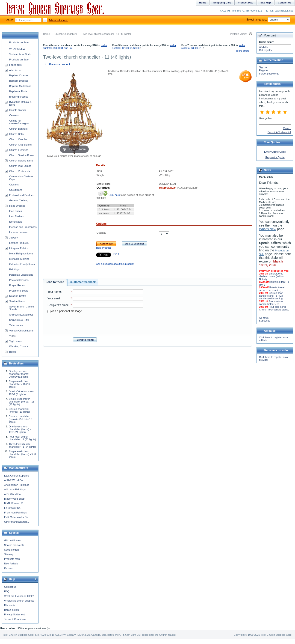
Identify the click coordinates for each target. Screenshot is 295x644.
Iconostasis (16, 222)
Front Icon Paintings (15, 513)
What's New (268, 229)
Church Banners (18, 129)
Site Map (266, 3)
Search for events (14, 545)
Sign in (263, 67)
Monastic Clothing (19, 259)
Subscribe (265, 321)
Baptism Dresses (19, 81)
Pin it (116, 254)
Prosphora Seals (19, 291)
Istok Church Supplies (16, 476)
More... (287, 128)
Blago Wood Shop (14, 499)
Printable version (239, 34)
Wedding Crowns (19, 346)
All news (264, 318)
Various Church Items (21, 331)
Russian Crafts (18, 296)
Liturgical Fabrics (19, 248)
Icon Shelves (16, 216)
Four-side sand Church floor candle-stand (274, 308)
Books (13, 352)
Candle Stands (18, 110)
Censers (14, 115)
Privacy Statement (14, 614)
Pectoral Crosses (19, 280)
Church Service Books (22, 155)
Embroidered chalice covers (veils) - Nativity (272, 276)
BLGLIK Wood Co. (15, 503)
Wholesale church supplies (19, 601)
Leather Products (19, 243)
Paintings (14, 269)
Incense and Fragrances (23, 227)
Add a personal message (65, 311)
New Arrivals (11, 563)
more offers (243, 51)
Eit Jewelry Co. (13, 508)
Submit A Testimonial (279, 132)
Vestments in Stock (20, 54)
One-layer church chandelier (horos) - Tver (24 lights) (20, 429)
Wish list (264, 47)
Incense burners (18, 232)
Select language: (268, 20)
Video (12, 336)
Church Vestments (20, 171)
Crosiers (14, 185)
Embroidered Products (22, 195)
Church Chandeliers (66, 34)
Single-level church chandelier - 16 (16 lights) (19, 384)
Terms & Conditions (15, 619)
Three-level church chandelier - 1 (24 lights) (22, 445)
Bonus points (12, 610)
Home (46, 34)
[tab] (55, 282)
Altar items (15, 70)
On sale (9, 568)
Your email (54, 298)
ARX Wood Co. (13, 494)
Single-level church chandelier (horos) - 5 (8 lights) (22, 454)
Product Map (246, 3)
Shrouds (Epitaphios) (21, 315)
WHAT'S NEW (17, 49)
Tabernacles (16, 325)
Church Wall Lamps (20, 166)
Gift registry (265, 50)
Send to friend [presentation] (55, 282)
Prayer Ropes (17, 285)
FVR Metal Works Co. (16, 517)
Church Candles (18, 139)
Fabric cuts (15, 65)
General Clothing (19, 200)
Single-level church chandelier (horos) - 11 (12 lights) (22, 402)
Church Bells (16, 134)
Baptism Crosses (19, 75)
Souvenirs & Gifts (19, 320)
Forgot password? (269, 74)
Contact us (10, 587)
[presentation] (95, 324)
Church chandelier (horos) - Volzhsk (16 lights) (20, 419)
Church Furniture (19, 150)
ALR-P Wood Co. (14, 480)
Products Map (12, 559)
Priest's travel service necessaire (272, 289)
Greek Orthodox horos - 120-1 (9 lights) (22, 393)
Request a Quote (275, 157)
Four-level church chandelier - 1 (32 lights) (22, 438)
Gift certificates (13, 540)
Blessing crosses (19, 97)
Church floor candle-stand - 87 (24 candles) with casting (271, 296)
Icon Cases (16, 211)
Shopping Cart (222, 3)
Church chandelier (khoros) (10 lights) (19, 410)
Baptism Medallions (20, 86)
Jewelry (13, 238)
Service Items (17, 301)
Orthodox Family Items (22, 264)
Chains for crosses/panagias (19, 122)
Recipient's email (58, 305)
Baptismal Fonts (18, 91)
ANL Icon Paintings (15, 489)
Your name (54, 292)
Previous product (57, 64)
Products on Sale (19, 42)
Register (264, 70)
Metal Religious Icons (21, 253)
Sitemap (9, 554)
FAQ (7, 591)
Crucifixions (16, 190)
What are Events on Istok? (19, 596)
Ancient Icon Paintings (17, 485)
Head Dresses (17, 206)
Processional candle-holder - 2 (271, 303)
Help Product (103, 248)
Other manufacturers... (17, 522)
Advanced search (58, 20)
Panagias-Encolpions (21, 275)
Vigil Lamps (16, 341)
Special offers (12, 550)
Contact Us (285, 3)
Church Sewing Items (21, 161)
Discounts (10, 605)
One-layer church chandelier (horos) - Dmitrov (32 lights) (20, 374)
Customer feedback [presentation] (83, 282)
